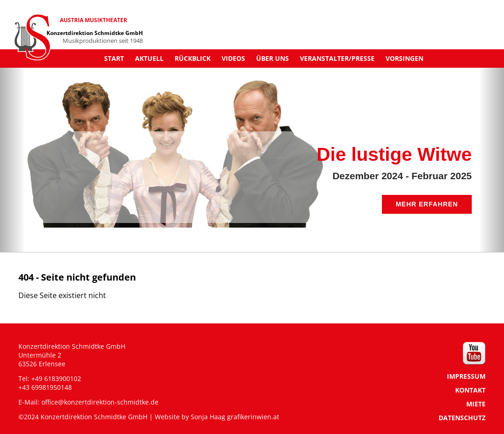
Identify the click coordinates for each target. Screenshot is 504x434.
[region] (252, 148)
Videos (233, 58)
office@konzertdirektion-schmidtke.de (100, 402)
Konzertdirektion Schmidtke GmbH (95, 33)
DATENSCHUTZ (462, 418)
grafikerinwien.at (253, 417)
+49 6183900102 (56, 378)
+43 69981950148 (45, 387)
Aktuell (149, 58)
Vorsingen (404, 58)
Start (114, 58)
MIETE (476, 404)
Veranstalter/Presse (337, 58)
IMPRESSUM (466, 376)
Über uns (273, 58)
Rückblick (193, 58)
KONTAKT (470, 390)
